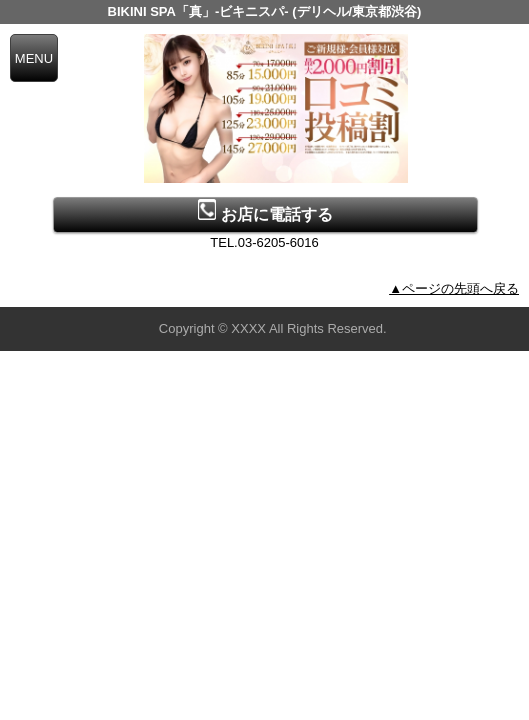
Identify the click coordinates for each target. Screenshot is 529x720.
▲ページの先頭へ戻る (454, 288)
